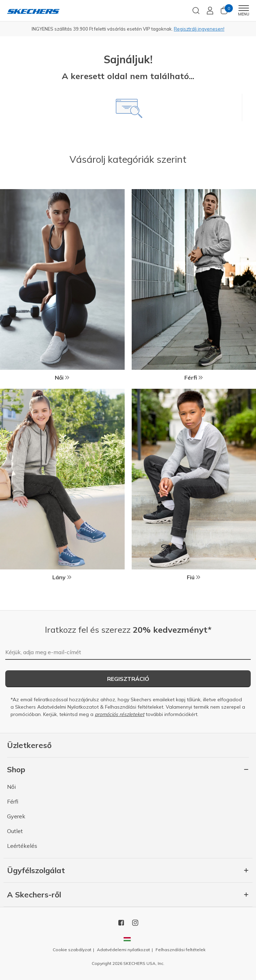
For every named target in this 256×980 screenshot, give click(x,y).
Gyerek (16, 816)
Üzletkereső (29, 745)
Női (11, 787)
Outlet (15, 831)
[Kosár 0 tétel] (224, 13)
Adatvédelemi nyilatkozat (123, 950)
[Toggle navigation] (244, 8)
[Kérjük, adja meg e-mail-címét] (128, 652)
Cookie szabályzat (72, 950)
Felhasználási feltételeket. (135, 707)
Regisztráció (128, 679)
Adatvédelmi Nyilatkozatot (68, 707)
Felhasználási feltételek (180, 950)
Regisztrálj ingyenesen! (199, 29)
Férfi (13, 801)
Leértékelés (22, 846)
